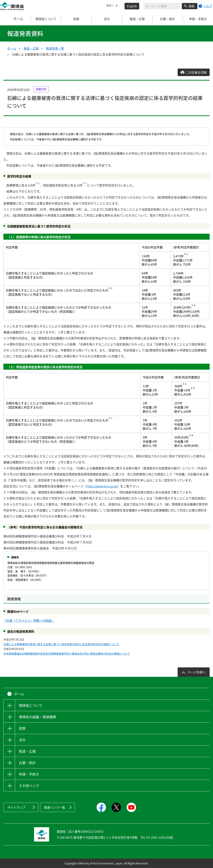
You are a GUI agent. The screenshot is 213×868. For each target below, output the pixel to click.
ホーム (15, 19)
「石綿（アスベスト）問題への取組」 (29, 620)
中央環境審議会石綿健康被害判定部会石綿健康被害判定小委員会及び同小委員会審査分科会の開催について (67, 653)
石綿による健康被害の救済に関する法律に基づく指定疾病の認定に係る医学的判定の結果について (61, 644)
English (132, 6)
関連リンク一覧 (55, 807)
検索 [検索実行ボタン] (192, 6)
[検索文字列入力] (162, 6)
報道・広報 (31, 48)
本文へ (111, 6)
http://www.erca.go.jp (102, 486)
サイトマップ (16, 807)
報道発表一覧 (55, 48)
